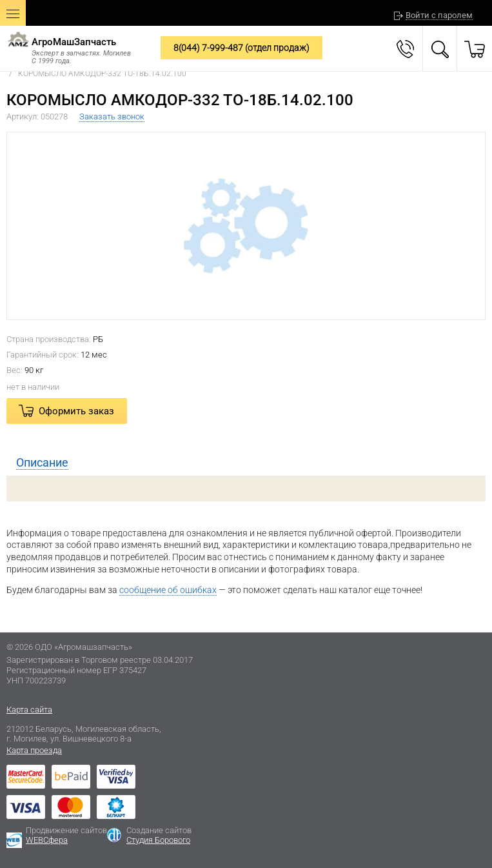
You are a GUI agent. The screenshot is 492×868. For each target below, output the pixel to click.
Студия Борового (158, 840)
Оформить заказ (76, 411)
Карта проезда (34, 750)
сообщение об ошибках (168, 590)
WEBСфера (47, 840)
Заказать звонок (112, 116)
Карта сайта (29, 710)
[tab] (246, 463)
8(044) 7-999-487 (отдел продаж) (241, 48)
